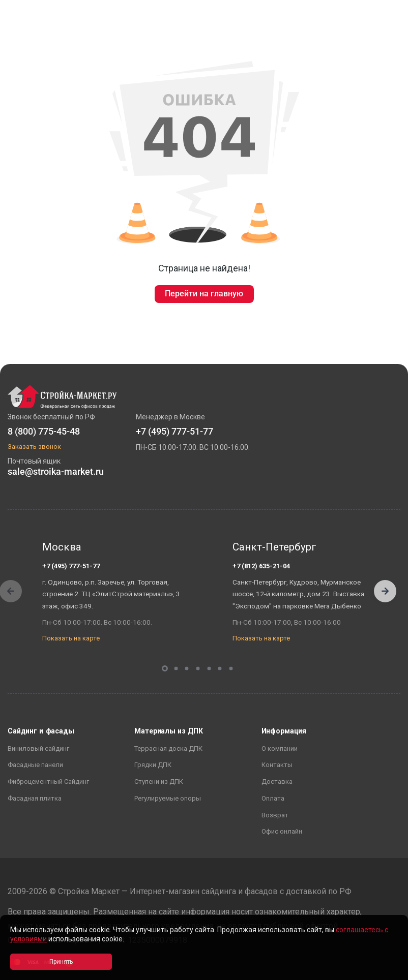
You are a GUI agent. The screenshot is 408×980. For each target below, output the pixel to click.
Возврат (275, 815)
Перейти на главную (204, 294)
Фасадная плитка (35, 798)
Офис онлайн (282, 831)
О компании (280, 748)
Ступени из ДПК (159, 782)
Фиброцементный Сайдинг (48, 782)
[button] (385, 591)
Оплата (273, 798)
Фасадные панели (35, 765)
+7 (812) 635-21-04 (261, 566)
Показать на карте (71, 638)
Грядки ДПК (153, 765)
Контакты (277, 765)
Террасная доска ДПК (168, 748)
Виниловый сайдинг (38, 748)
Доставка (277, 782)
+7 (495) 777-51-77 (71, 566)
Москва (62, 547)
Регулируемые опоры (168, 798)
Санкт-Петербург (274, 547)
